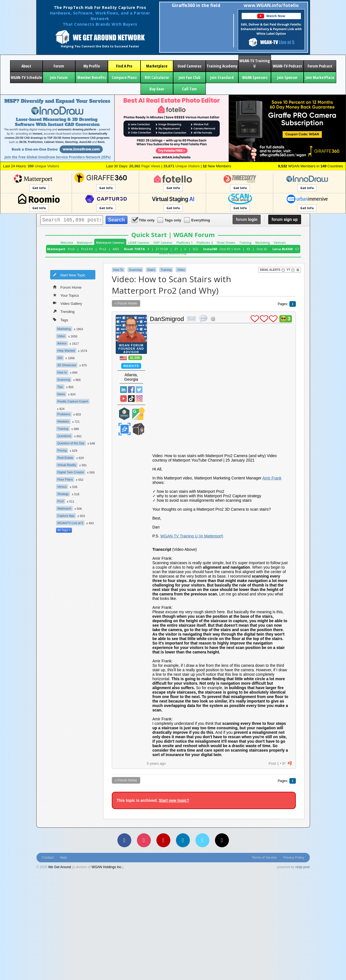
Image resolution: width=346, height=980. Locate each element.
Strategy (63, 494)
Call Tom (189, 89)
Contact (48, 858)
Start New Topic (69, 275)
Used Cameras (189, 66)
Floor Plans (65, 479)
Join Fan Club (189, 77)
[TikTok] (222, 840)
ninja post (302, 867)
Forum (59, 66)
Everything (197, 220)
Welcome (67, 243)
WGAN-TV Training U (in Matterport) (192, 536)
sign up (285, 219)
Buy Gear (157, 89)
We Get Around (60, 867)
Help (63, 858)
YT (291, 270)
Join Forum (59, 77)
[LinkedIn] (183, 840)
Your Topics (66, 295)
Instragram (139, 399)
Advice (62, 343)
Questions (64, 436)
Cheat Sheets (226, 243)
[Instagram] (144, 840)
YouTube (124, 399)
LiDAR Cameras (139, 243)
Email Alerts (272, 270)
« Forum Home (126, 303)
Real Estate (65, 458)
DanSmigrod (167, 319)
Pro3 (71, 249)
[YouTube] (163, 840)
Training (245, 243)
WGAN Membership (173, 253)
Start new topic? (174, 800)
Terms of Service (264, 858)
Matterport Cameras (110, 243)
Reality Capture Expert (73, 401)
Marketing (263, 243)
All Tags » (64, 530)
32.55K (135, 358)
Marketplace (157, 66)
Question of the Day (71, 443)
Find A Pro (124, 66)
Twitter (139, 390)
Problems (64, 414)
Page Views (145, 166)
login (247, 219)
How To (118, 270)
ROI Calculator (157, 77)
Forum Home (67, 287)
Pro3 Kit (87, 249)
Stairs (151, 270)
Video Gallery (68, 303)
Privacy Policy (294, 858)
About (26, 66)
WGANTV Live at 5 (70, 523)
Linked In (124, 390)
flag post (290, 763)
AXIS (116, 249)
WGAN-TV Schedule (26, 77)
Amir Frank (272, 478)
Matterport (85, 243)
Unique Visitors (43, 166)
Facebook (131, 390)
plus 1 (255, 319)
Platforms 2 (205, 243)
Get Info (39, 188)
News (61, 394)
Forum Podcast (320, 66)
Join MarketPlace (320, 77)
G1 (297, 249)
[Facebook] (124, 840)
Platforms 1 (185, 243)
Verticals (280, 243)
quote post (203, 318)
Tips (60, 387)
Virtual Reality (67, 465)
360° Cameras (163, 243)
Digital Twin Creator (71, 472)
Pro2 (103, 249)
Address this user (213, 319)
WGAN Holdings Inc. (107, 867)
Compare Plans (124, 77)
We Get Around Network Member (138, 429)
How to (62, 372)
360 (60, 358)
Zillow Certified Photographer (124, 429)
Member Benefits (92, 77)
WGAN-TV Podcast (287, 66)
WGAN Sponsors (255, 77)
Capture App (66, 516)
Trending (64, 311)
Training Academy (222, 66)
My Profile (92, 66)
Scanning (64, 380)
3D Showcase (67, 365)
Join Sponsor (287, 77)
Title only (144, 220)
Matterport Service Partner (124, 414)
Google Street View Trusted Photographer (138, 414)
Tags (61, 319)
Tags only (170, 220)
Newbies (63, 421)
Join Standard (222, 77)
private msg (192, 319)
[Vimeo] (202, 840)
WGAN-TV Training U (255, 63)
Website (131, 366)
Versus (62, 487)
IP (284, 763)
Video (61, 336)
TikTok (131, 399)
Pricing (62, 450)
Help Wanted (66, 351)
